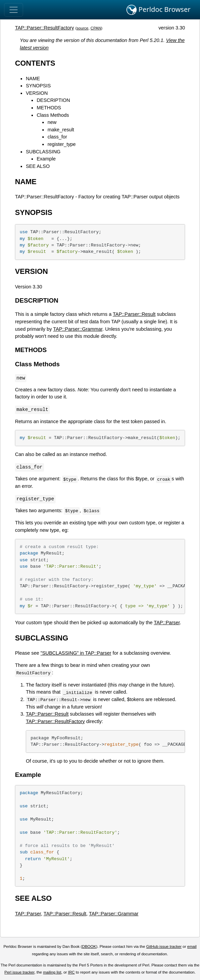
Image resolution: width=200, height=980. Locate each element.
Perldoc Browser (158, 10)
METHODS (49, 108)
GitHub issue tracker (164, 946)
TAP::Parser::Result (134, 314)
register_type (62, 144)
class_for (57, 137)
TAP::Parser (167, 623)
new (52, 122)
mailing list (52, 972)
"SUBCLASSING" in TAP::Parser (76, 653)
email (192, 946)
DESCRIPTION (53, 100)
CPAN (96, 28)
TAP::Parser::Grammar (78, 329)
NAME (33, 79)
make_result (61, 130)
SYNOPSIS (38, 86)
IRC (72, 972)
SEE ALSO (38, 166)
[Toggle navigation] (14, 10)
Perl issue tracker (19, 972)
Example (46, 159)
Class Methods (53, 115)
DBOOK (89, 946)
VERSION (37, 93)
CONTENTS (35, 63)
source (83, 28)
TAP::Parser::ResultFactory (44, 28)
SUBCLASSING (43, 152)
